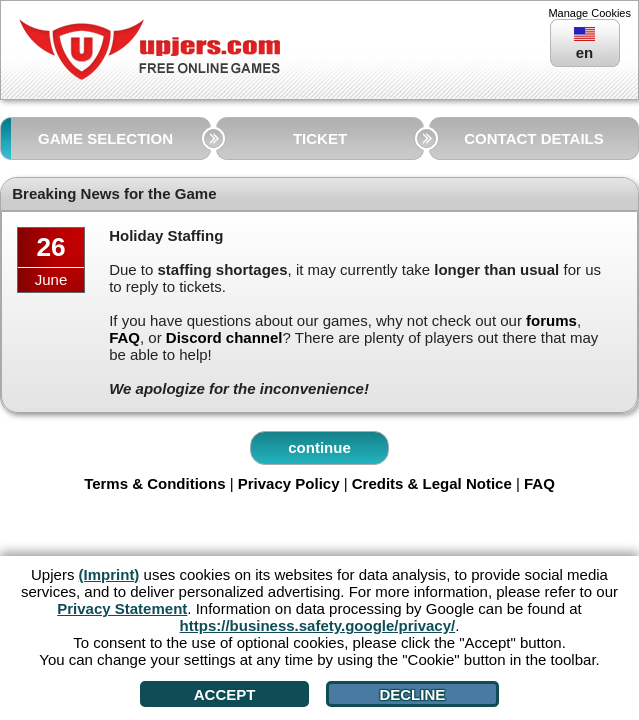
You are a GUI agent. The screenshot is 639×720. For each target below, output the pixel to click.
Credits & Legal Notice (432, 483)
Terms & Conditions (154, 483)
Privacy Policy (289, 483)
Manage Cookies (589, 13)
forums (551, 320)
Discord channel (224, 337)
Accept (225, 694)
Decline (412, 694)
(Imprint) (109, 574)
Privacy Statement (122, 608)
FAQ (124, 337)
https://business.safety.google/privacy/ (318, 625)
